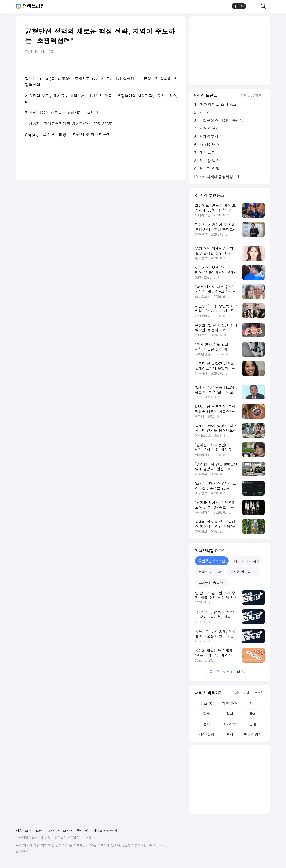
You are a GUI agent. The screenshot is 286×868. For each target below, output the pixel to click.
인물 (253, 724)
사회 (253, 703)
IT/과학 (230, 724)
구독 (239, 6)
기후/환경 (230, 703)
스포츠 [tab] (259, 693)
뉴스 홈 (206, 703)
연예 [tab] (247, 693)
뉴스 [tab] (236, 693)
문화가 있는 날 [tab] (210, 572)
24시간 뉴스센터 (61, 830)
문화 (206, 724)
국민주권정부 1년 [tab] (212, 561)
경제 (206, 714)
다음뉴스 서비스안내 (30, 830)
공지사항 (83, 830)
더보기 (230, 672)
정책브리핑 (34, 6)
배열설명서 (253, 734)
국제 (253, 714)
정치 (230, 714)
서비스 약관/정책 (105, 830)
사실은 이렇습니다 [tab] (244, 572)
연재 (230, 734)
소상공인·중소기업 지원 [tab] (214, 582)
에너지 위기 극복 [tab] (247, 561)
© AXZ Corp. (25, 852)
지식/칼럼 (207, 734)
